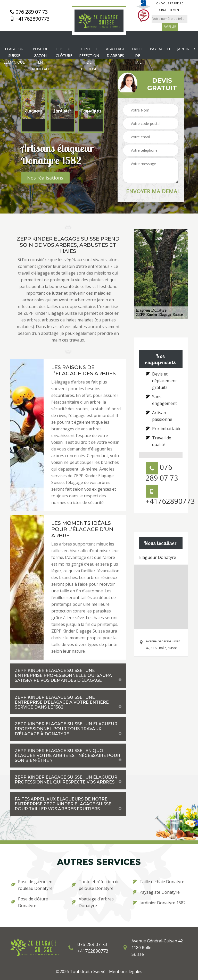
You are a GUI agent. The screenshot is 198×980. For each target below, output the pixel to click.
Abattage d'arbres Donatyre (93, 902)
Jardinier (186, 49)
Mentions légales (126, 972)
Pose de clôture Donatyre (30, 902)
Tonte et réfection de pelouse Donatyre (96, 885)
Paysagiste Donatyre (156, 892)
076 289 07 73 (29, 12)
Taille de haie (137, 56)
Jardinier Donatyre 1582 (159, 903)
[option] (34, 111)
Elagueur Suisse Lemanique (14, 56)
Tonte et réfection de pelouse (89, 59)
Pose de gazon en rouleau (40, 59)
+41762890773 (30, 19)
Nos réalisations (45, 178)
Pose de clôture (64, 52)
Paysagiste (160, 49)
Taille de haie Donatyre (159, 882)
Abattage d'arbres (115, 52)
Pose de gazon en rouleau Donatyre (32, 885)
